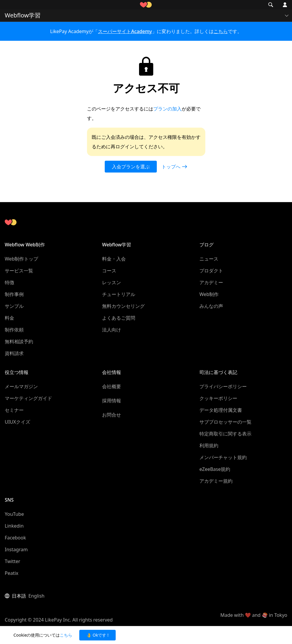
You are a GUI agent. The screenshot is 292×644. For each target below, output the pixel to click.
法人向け (112, 330)
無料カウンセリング (123, 306)
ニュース (209, 259)
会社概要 (112, 386)
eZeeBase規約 (215, 469)
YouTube (14, 514)
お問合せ (112, 415)
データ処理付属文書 (221, 410)
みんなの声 (211, 306)
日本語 (19, 596)
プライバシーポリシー (223, 386)
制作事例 (14, 294)
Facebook (15, 538)
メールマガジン (21, 386)
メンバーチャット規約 (223, 457)
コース (109, 271)
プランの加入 (167, 109)
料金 (9, 318)
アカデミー (211, 282)
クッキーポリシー (218, 398)
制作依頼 (14, 330)
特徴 (9, 282)
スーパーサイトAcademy (125, 31)
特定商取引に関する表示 (225, 434)
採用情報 (112, 401)
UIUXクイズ (17, 422)
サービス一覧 (19, 271)
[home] (146, 5)
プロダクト (211, 271)
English (36, 596)
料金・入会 (114, 259)
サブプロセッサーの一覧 (225, 422)
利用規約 (209, 445)
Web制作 (209, 294)
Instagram (16, 549)
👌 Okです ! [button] (97, 635)
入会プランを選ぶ (131, 167)
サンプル (14, 306)
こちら (221, 31)
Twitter (12, 561)
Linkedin (14, 526)
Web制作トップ (21, 259)
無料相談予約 (19, 341)
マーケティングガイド (28, 398)
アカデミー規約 (216, 481)
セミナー (14, 410)
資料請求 (14, 353)
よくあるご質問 (119, 318)
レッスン (112, 282)
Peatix (12, 573)
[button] (8, 5)
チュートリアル (119, 294)
